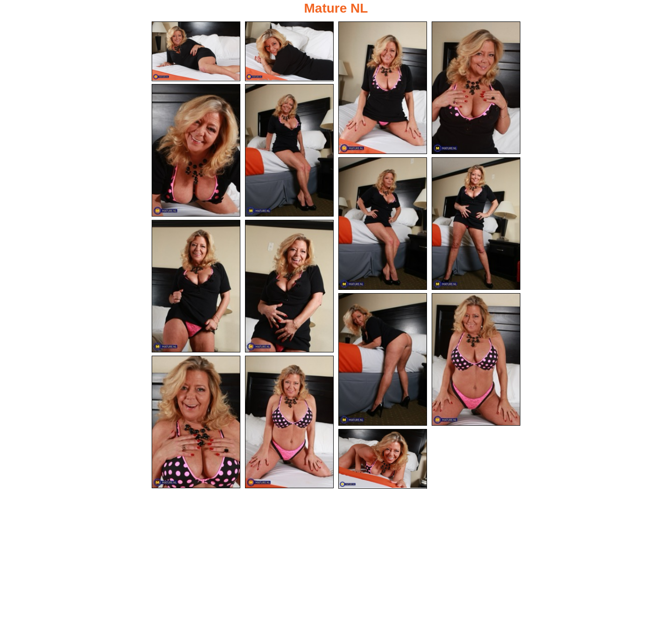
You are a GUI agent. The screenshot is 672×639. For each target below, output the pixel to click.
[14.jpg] (289, 422)
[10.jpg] (289, 286)
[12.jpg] (476, 359)
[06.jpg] (289, 150)
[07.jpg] (383, 224)
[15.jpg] (383, 459)
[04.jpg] (476, 88)
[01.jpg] (196, 51)
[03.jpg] (383, 88)
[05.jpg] (196, 150)
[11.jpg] (383, 359)
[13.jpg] (196, 422)
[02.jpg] (289, 51)
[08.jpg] (476, 224)
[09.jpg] (196, 286)
